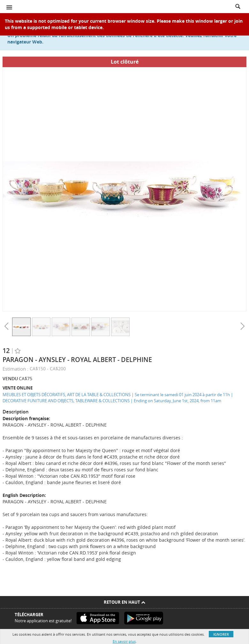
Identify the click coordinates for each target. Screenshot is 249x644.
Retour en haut (124, 602)
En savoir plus (124, 641)
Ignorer (221, 634)
